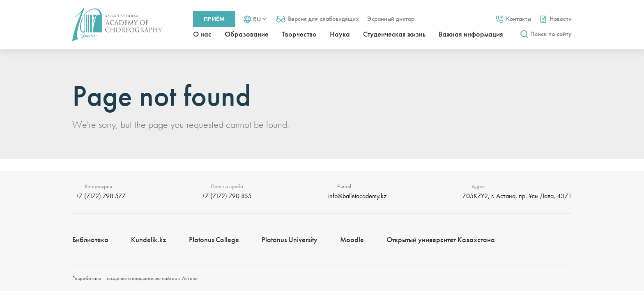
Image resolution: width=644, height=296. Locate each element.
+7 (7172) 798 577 (101, 196)
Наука (340, 34)
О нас (202, 34)
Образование (247, 34)
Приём (214, 19)
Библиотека (90, 239)
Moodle (352, 239)
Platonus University (290, 239)
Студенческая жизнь (394, 34)
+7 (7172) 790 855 (227, 196)
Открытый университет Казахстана (441, 239)
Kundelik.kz (149, 239)
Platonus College (214, 239)
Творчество (299, 34)
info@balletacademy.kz (357, 196)
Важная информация (471, 34)
